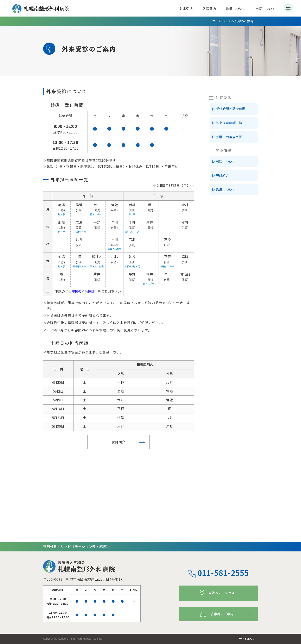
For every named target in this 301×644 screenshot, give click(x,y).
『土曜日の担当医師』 (81, 291)
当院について (265, 8)
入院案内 (209, 8)
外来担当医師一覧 (229, 123)
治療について (236, 8)
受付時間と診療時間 (231, 109)
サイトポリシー (248, 639)
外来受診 (186, 8)
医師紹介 (119, 442)
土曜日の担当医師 (229, 137)
